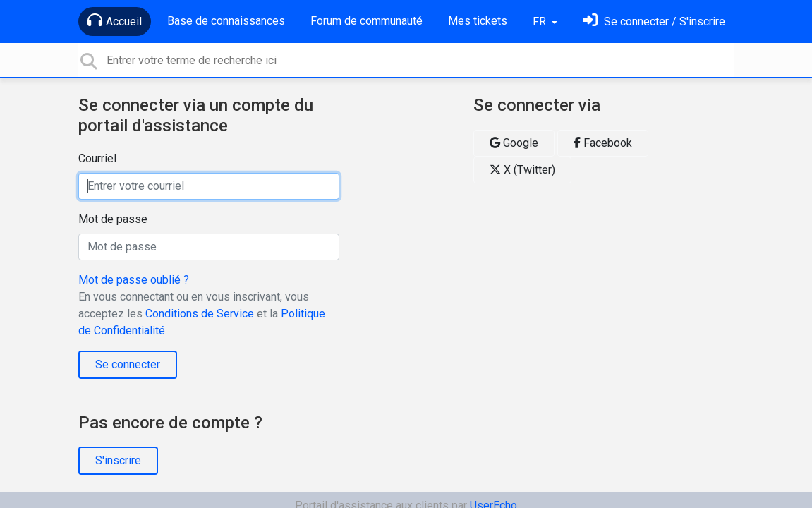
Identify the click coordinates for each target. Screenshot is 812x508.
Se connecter (128, 364)
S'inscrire (118, 460)
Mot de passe (113, 219)
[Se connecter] (654, 22)
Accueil (115, 20)
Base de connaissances (226, 21)
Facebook (603, 143)
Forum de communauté (366, 21)
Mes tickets (478, 21)
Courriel (97, 158)
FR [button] (541, 22)
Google (514, 143)
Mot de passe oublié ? (134, 280)
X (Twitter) (522, 170)
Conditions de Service (200, 314)
